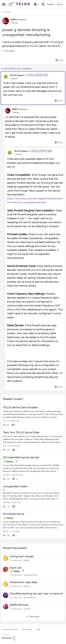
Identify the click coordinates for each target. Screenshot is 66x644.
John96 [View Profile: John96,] (27, 609)
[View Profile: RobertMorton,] (6, 595)
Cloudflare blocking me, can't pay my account (36, 593)
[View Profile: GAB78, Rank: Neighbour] (6, 21)
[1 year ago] (15, 502)
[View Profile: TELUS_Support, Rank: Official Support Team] (6, 77)
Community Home (10, 629)
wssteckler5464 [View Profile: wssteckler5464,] (31, 575)
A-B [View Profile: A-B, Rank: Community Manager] (5, 421)
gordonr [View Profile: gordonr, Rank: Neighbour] (6, 475)
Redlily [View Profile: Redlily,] (27, 560)
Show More (9, 51)
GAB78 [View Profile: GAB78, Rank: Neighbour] (14, 20)
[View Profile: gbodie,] (6, 584)
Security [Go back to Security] (7, 12)
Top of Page (27, 629)
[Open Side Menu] (4, 4)
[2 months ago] (16, 560)
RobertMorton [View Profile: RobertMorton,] (30, 597)
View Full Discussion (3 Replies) (16, 69)
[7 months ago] (13, 421)
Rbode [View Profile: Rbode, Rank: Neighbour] (6, 531)
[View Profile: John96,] (6, 607)
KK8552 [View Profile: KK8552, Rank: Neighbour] (6, 502)
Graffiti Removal (19, 605)
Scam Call (16, 568)
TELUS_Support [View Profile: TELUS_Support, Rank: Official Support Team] (17, 75)
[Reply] (59, 60)
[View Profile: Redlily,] (6, 558)
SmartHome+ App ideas (23, 582)
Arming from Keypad (22, 556)
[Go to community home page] (19, 4)
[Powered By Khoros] (33, 637)
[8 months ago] (13, 446)
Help (38, 629)
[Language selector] (36, 4)
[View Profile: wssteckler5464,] (6, 569)
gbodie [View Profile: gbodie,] (27, 586)
